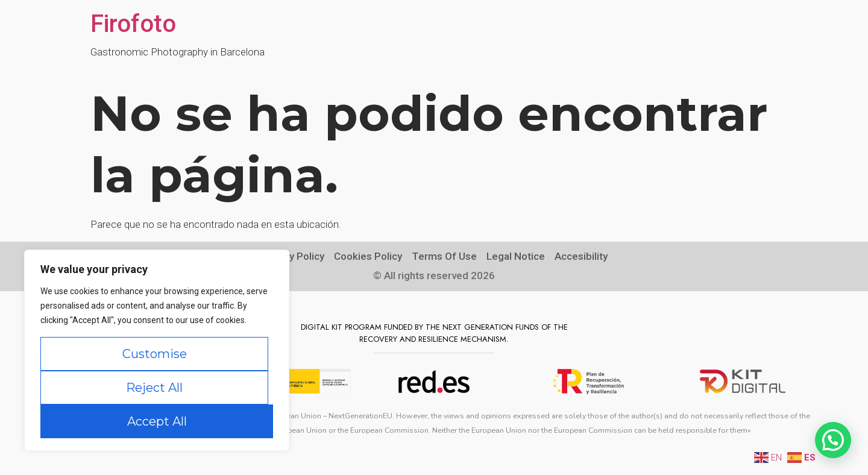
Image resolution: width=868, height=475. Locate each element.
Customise (155, 354)
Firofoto (133, 24)
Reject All (154, 388)
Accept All (157, 421)
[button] (833, 440)
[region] (157, 350)
